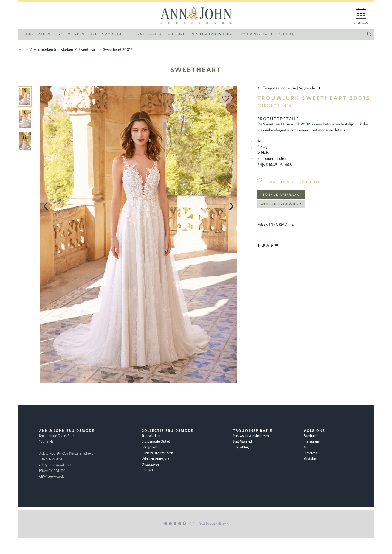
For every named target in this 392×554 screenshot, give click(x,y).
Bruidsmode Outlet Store (57, 436)
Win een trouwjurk (281, 204)
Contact (147, 470)
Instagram (311, 441)
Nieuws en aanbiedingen (251, 436)
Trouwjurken (151, 436)
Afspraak (361, 23)
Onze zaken (150, 464)
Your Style (46, 441)
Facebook (311, 436)
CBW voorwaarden (53, 476)
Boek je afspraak (281, 195)
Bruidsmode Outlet (156, 441)
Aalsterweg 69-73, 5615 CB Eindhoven (67, 453)
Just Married (242, 441)
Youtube (310, 459)
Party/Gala (149, 447)
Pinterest (310, 453)
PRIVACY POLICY (52, 471)
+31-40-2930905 (52, 459)
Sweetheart (196, 70)
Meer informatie (276, 224)
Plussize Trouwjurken (157, 453)
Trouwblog (241, 447)
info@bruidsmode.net (55, 465)
